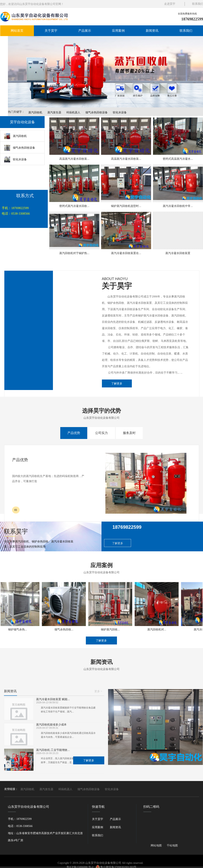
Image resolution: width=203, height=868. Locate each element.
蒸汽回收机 (35, 112)
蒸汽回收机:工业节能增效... (53, 750)
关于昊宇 (51, 31)
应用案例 (118, 31)
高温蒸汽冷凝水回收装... (74, 159)
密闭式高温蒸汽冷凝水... (178, 159)
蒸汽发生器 (54, 112)
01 (16, 510)
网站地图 (156, 846)
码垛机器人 (73, 112)
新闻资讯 (152, 31)
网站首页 (17, 31)
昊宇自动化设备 (22, 122)
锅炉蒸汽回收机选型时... (126, 206)
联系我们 (186, 31)
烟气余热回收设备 (97, 112)
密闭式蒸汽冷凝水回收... (74, 206)
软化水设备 (120, 112)
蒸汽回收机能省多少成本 (51, 725)
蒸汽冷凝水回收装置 (178, 253)
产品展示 (85, 31)
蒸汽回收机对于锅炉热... (74, 253)
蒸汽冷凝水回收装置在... (126, 253)
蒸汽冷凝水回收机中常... (178, 206)
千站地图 (172, 846)
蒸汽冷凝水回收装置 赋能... (53, 699)
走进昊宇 (170, 4)
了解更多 (117, 383)
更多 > (98, 691)
